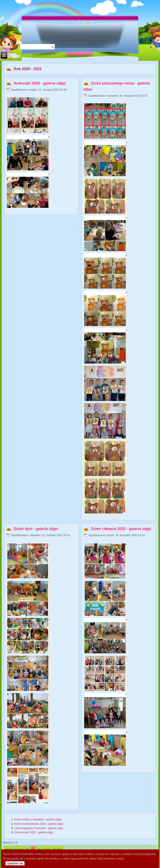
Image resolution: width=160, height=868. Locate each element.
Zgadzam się (15, 863)
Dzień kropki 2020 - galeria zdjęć (34, 832)
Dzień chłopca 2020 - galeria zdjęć (121, 529)
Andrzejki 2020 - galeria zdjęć (40, 83)
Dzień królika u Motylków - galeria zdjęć (38, 819)
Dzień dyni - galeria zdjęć (36, 529)
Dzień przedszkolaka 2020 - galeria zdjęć (39, 824)
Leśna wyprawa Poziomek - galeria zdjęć (39, 828)
